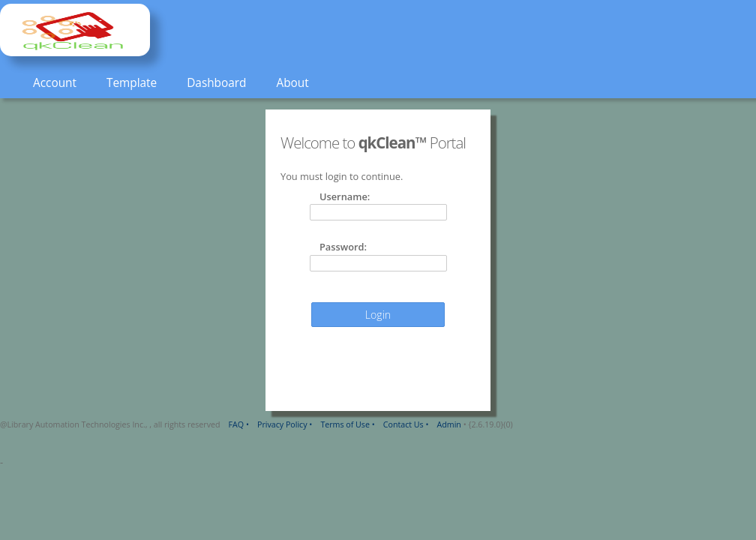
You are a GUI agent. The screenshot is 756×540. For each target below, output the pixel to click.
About (292, 83)
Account (55, 83)
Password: (343, 247)
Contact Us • (406, 424)
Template (132, 83)
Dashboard (216, 83)
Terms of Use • (347, 424)
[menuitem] (55, 84)
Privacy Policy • (285, 424)
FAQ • (239, 424)
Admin (449, 424)
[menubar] (162, 84)
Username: (345, 196)
